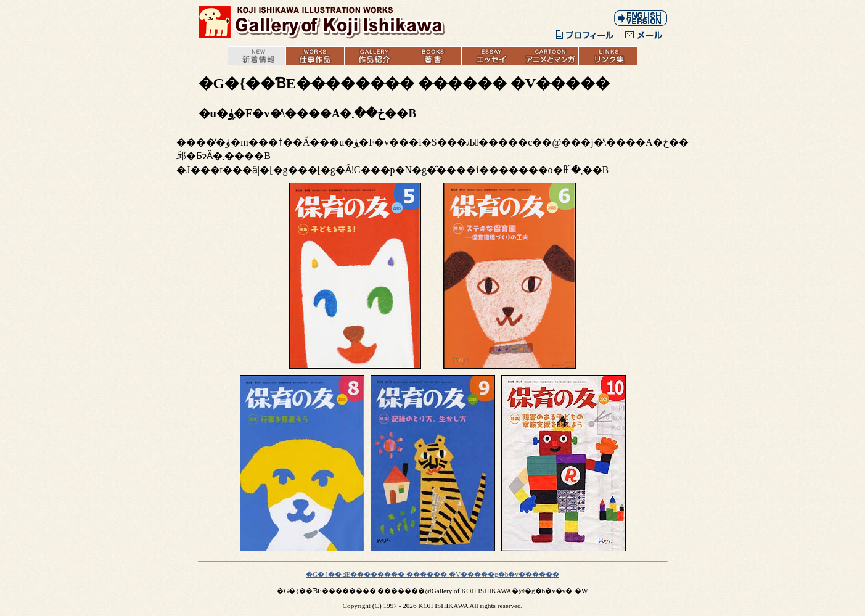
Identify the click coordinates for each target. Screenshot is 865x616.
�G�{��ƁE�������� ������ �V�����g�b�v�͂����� (433, 574)
